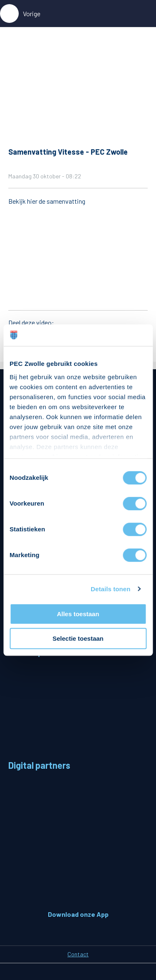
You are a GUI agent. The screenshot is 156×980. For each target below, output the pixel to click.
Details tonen (110, 589)
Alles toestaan (78, 614)
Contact (78, 954)
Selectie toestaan (78, 638)
